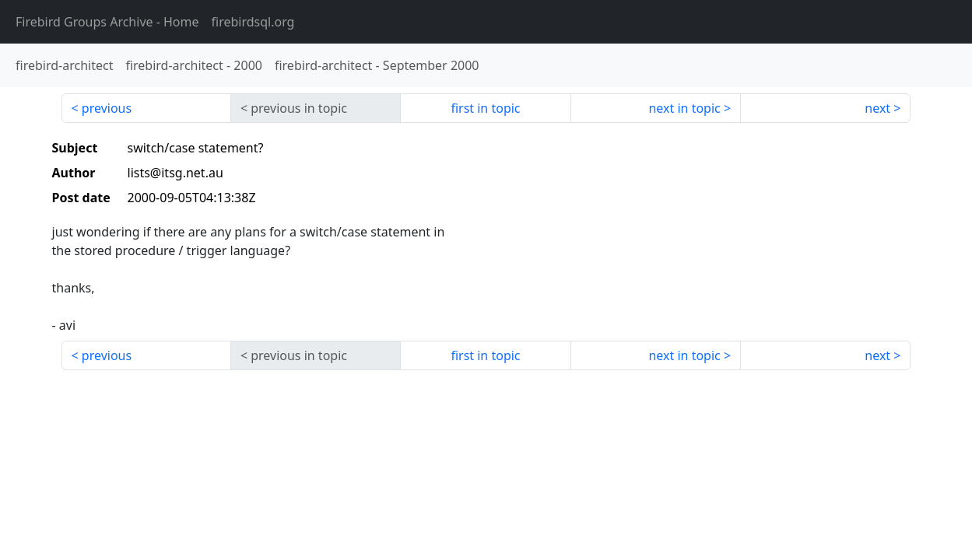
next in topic (684, 108)
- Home (107, 22)
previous (107, 108)
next (877, 108)
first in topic (485, 108)
